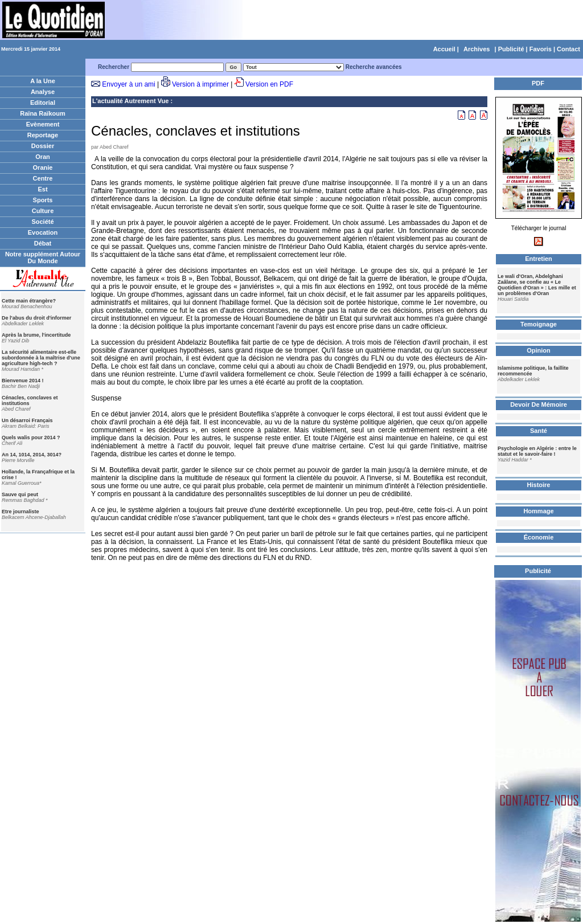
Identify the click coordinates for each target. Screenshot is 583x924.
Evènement (43, 124)
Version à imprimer (200, 84)
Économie (539, 537)
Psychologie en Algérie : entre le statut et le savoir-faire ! (537, 451)
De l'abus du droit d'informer (36, 318)
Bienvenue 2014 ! (23, 381)
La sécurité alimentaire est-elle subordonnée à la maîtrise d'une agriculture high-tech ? (41, 358)
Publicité (511, 49)
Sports (43, 200)
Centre (43, 178)
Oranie (43, 167)
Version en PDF (269, 84)
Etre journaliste (20, 512)
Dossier (43, 146)
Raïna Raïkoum (42, 113)
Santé (539, 431)
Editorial (43, 103)
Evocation (43, 232)
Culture (43, 211)
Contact (568, 49)
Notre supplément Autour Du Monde (43, 257)
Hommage (538, 511)
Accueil (444, 49)
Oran (43, 157)
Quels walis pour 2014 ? (31, 438)
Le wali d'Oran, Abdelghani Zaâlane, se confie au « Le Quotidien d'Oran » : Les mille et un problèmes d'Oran (537, 285)
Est (42, 189)
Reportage (43, 135)
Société (42, 222)
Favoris (541, 49)
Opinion (539, 350)
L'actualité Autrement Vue (130, 101)
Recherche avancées (374, 67)
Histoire (539, 485)
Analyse (43, 92)
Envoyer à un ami (128, 84)
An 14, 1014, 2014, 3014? (32, 455)
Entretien (539, 259)
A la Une (43, 81)
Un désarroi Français (27, 420)
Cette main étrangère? (29, 301)
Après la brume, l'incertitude (36, 335)
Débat (43, 243)
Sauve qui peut (20, 494)
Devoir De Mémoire (539, 404)
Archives (477, 49)
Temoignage (539, 324)
